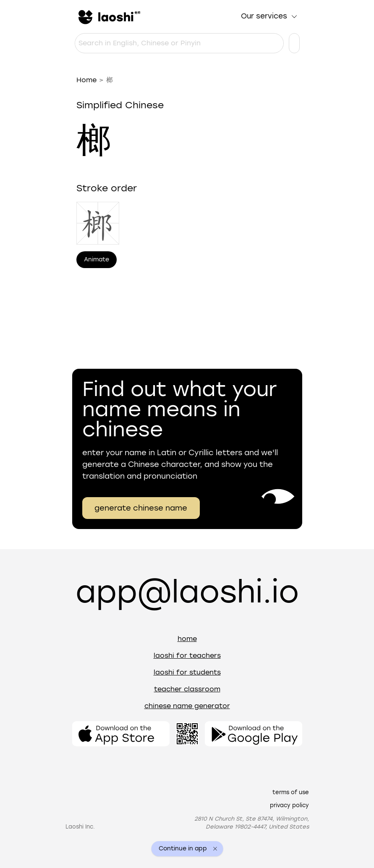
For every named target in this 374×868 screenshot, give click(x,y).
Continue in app (183, 849)
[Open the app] (121, 734)
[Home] (108, 16)
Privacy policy (289, 805)
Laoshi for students (187, 672)
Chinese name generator (187, 706)
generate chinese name (141, 508)
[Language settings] (294, 43)
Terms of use (291, 792)
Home (86, 80)
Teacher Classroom (187, 689)
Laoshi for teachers (187, 656)
